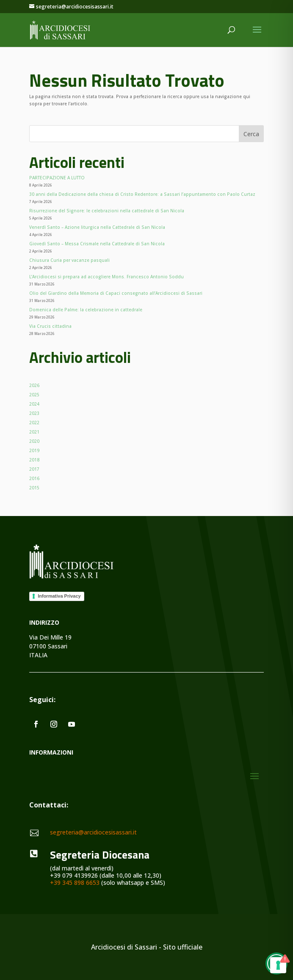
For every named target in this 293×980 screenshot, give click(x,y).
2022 (34, 423)
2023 (34, 413)
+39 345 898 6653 (75, 883)
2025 (34, 395)
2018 (34, 460)
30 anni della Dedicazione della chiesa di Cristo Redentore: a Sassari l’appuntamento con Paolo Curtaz (142, 194)
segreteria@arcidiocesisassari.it (93, 832)
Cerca (251, 134)
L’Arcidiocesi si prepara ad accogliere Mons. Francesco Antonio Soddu (106, 277)
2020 (34, 441)
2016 (34, 478)
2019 (34, 450)
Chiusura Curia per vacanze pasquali (69, 260)
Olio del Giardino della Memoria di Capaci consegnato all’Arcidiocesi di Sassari (116, 293)
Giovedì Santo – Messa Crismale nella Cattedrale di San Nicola (97, 244)
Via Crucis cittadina (50, 326)
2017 (34, 469)
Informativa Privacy (59, 596)
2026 (34, 385)
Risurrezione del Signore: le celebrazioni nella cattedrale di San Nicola (107, 211)
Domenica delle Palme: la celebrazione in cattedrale (86, 310)
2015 (34, 488)
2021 (34, 432)
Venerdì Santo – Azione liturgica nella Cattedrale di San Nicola (97, 227)
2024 (34, 404)
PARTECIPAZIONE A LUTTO (57, 178)
